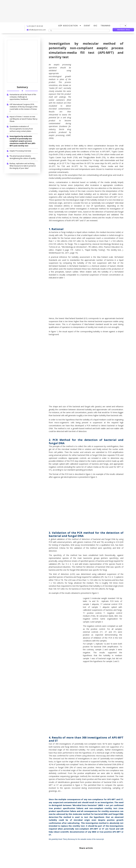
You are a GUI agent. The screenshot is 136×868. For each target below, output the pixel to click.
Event (87, 26)
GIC (96, 26)
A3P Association (68, 26)
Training (106, 26)
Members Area (123, 30)
